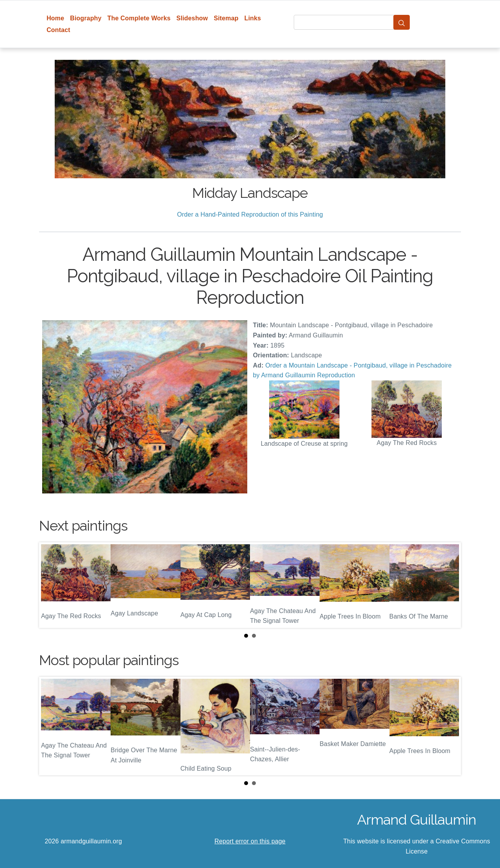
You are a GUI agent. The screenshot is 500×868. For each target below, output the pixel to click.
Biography (86, 18)
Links (253, 18)
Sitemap (226, 18)
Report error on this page (250, 841)
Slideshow (192, 18)
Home (55, 18)
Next (449, 585)
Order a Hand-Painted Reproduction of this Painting (250, 214)
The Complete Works (139, 18)
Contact (58, 30)
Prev (51, 585)
